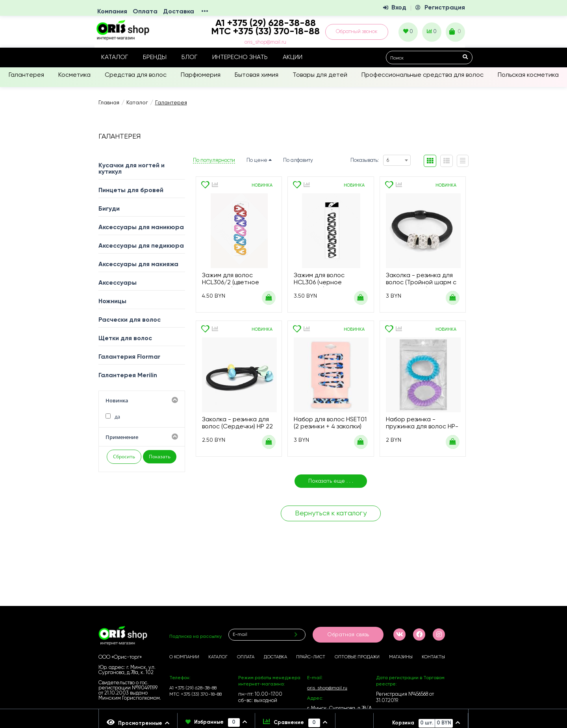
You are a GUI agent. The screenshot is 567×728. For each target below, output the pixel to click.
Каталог (115, 57)
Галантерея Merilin (128, 376)
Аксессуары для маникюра (141, 228)
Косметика (74, 75)
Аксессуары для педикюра (141, 246)
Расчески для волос (130, 320)
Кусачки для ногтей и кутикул (132, 169)
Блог (189, 57)
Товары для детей (320, 75)
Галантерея (26, 75)
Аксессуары (118, 283)
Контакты (433, 657)
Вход (399, 8)
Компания (112, 12)
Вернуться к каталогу (331, 513)
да (113, 417)
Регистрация (445, 8)
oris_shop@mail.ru (265, 42)
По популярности (214, 160)
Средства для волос (136, 75)
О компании (184, 657)
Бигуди (109, 209)
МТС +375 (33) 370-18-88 (265, 31)
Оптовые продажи (357, 657)
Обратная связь (348, 635)
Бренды (155, 57)
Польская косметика (528, 75)
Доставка (179, 12)
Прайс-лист (311, 657)
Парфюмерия (201, 75)
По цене (259, 160)
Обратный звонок (357, 32)
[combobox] (397, 160)
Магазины (401, 657)
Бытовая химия (257, 75)
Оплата (145, 12)
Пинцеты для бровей (131, 191)
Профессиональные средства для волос (422, 75)
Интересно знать (240, 57)
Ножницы (112, 302)
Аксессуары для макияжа (138, 265)
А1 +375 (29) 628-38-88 (193, 688)
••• (205, 12)
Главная (109, 103)
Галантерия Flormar (129, 357)
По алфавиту (298, 160)
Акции (293, 57)
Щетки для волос (125, 339)
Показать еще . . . (331, 481)
